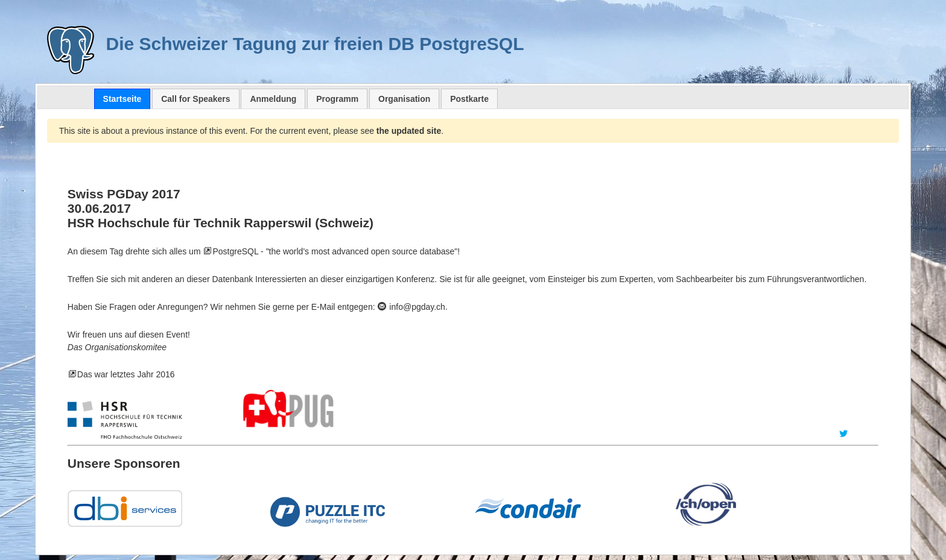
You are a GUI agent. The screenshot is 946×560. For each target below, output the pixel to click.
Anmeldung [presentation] (273, 99)
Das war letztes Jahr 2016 (126, 374)
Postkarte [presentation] (469, 99)
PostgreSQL (235, 251)
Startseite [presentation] (122, 99)
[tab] (122, 99)
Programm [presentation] (337, 99)
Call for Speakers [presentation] (195, 99)
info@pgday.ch (411, 307)
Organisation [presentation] (404, 99)
